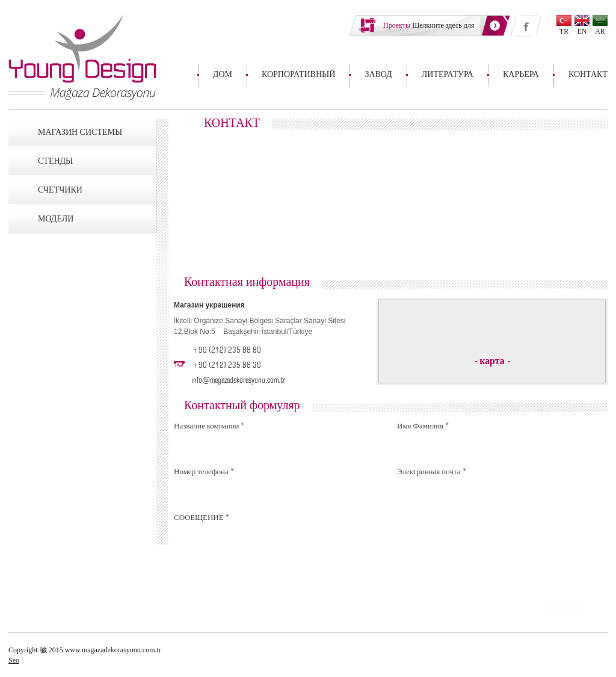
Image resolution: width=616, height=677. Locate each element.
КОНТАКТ (588, 74)
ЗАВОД (378, 74)
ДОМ (223, 74)
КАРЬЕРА (521, 74)
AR (600, 31)
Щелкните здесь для (429, 25)
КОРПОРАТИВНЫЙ (298, 74)
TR (564, 31)
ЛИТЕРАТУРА (448, 74)
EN (582, 31)
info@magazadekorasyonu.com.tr (239, 379)
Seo (14, 660)
